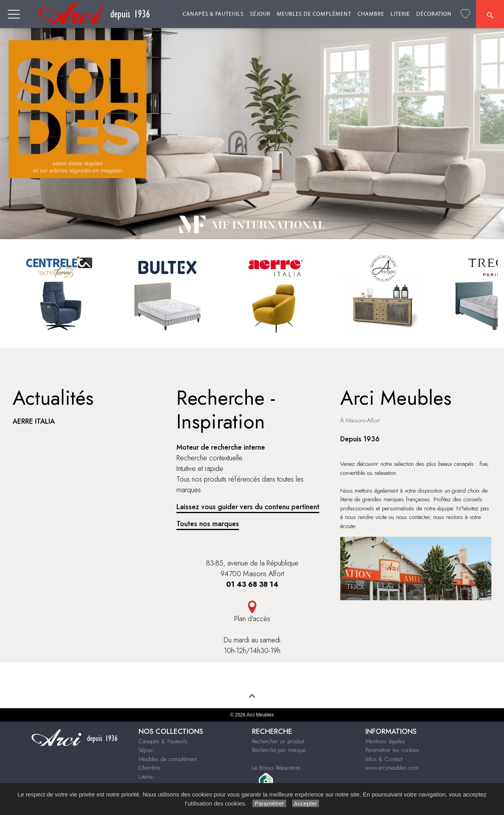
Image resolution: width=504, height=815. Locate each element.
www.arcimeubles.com (392, 768)
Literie (400, 14)
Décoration (434, 14)
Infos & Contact (384, 759)
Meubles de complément (314, 14)
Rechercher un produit (278, 741)
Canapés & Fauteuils (213, 14)
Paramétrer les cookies (392, 750)
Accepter (306, 803)
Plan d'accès (252, 619)
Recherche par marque (279, 750)
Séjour (260, 14)
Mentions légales (385, 741)
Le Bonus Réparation (276, 768)
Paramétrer (269, 803)
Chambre (371, 14)
